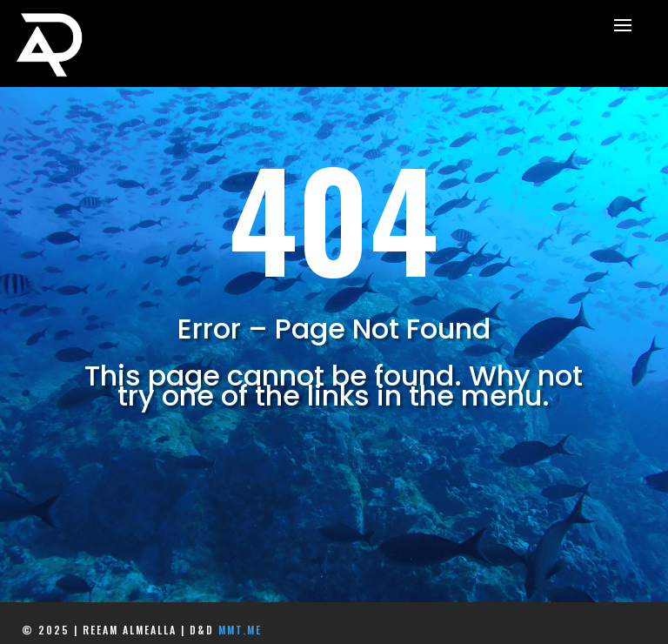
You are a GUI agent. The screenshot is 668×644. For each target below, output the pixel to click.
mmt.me (240, 630)
